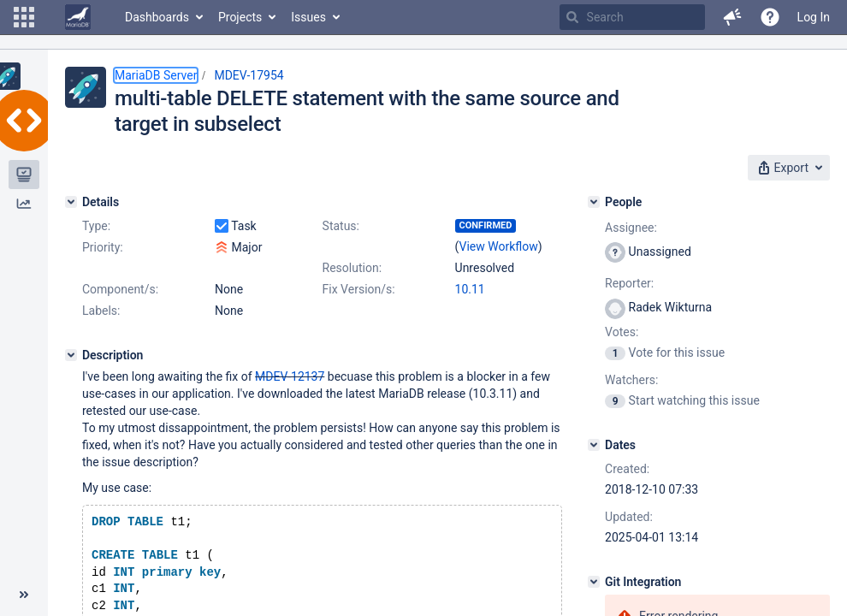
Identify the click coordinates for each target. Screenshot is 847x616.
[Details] (71, 202)
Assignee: (631, 228)
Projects (240, 17)
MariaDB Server (156, 75)
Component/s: (120, 289)
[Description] (71, 355)
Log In (814, 17)
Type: (96, 226)
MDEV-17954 (249, 75)
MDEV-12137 (290, 376)
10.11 (470, 289)
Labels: (101, 311)
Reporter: (629, 283)
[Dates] (594, 445)
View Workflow (499, 246)
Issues (308, 17)
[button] (24, 17)
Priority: (103, 247)
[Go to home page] (78, 17)
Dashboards (157, 17)
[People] (594, 202)
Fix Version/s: (359, 289)
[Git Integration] (594, 582)
